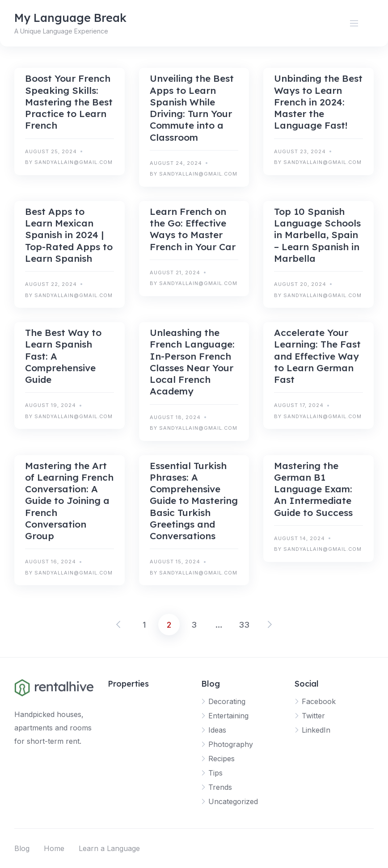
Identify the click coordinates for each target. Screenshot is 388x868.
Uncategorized (233, 801)
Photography (231, 744)
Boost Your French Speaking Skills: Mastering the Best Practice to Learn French (69, 102)
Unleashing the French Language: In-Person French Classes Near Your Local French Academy (192, 362)
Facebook (319, 701)
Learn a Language (109, 848)
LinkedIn (316, 730)
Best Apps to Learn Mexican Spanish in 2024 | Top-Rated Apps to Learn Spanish (69, 235)
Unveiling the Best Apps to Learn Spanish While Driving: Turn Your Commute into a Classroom (192, 107)
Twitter (313, 716)
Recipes (221, 759)
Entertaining (228, 716)
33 (244, 625)
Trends (220, 787)
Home (54, 848)
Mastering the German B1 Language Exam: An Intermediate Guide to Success (313, 489)
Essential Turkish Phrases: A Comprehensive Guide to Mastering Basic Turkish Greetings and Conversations (194, 501)
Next (269, 625)
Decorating (227, 701)
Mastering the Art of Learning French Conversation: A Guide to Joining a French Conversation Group (69, 501)
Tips (215, 773)
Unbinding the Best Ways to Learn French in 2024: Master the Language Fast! (318, 102)
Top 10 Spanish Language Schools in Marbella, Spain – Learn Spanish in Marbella (317, 235)
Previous (119, 625)
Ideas (217, 730)
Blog (22, 848)
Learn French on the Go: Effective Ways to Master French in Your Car (193, 229)
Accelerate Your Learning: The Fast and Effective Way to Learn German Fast (317, 356)
